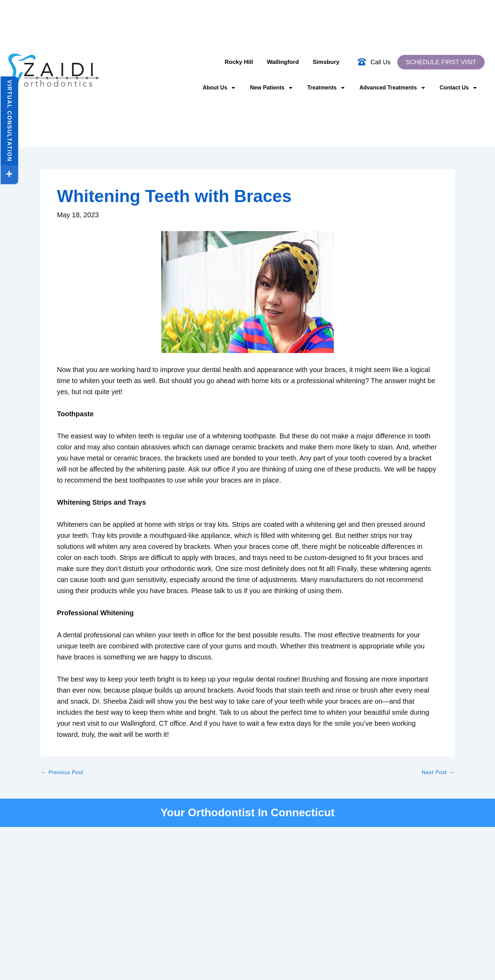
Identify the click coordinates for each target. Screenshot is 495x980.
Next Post (438, 772)
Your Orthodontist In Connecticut (247, 812)
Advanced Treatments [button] (392, 88)
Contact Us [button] (459, 88)
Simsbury (326, 62)
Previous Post (62, 772)
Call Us (380, 62)
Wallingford (283, 62)
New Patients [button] (272, 88)
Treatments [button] (326, 88)
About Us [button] (219, 88)
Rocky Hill (239, 62)
